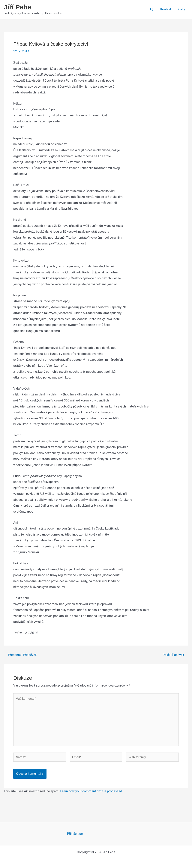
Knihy (181, 9)
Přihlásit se (75, 834)
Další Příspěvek (175, 655)
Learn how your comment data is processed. (91, 791)
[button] (152, 9)
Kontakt (166, 9)
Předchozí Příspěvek (20, 655)
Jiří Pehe (17, 7)
